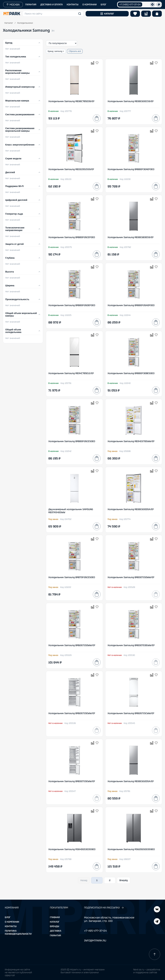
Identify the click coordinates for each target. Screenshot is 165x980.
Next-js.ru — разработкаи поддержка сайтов (147, 971)
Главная (55, 917)
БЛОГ (104, 5)
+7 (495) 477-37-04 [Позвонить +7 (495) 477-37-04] (130, 5)
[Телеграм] (152, 5)
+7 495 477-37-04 (95, 931)
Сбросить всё (75, 51)
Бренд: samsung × (56, 51)
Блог (8, 917)
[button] (53, 14)
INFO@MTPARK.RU (95, 941)
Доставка (56, 931)
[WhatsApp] (159, 5)
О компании (12, 922)
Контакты (11, 926)
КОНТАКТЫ (73, 5)
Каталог (9, 23)
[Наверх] (155, 954)
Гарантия (56, 935)
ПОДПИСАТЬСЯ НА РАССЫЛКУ (104, 908)
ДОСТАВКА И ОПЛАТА (52, 5)
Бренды (55, 926)
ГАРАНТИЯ (31, 5)
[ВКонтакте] (157, 922)
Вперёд (124, 880)
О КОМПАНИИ (90, 5)
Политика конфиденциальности (18, 932)
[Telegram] (157, 910)
